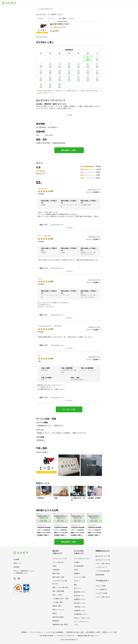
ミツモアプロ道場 (101, 593)
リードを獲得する (101, 589)
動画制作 (77, 573)
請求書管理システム (80, 614)
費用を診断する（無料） (69, 150)
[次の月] (100, 50)
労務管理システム (80, 611)
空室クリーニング (58, 610)
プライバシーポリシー (36, 632)
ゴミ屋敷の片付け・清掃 (60, 599)
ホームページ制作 (80, 577)
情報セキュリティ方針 (110, 632)
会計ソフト (78, 588)
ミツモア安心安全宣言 (103, 571)
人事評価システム (80, 607)
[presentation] (41, 19)
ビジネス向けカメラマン (82, 559)
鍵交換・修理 (57, 606)
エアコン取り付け (58, 562)
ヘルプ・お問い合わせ (103, 564)
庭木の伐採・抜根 (58, 577)
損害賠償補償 (100, 575)
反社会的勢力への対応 (93, 632)
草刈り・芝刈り (58, 595)
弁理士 (76, 570)
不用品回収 (56, 570)
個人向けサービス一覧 (103, 556)
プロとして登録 (101, 586)
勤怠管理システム (80, 592)
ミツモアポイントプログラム (65, 636)
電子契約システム (80, 603)
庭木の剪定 (56, 573)
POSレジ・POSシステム (82, 618)
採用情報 (16, 567)
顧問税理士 (56, 621)
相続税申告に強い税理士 (60, 625)
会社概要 (16, 559)
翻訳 (75, 585)
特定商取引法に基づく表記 (75, 632)
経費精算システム (80, 599)
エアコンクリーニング (60, 559)
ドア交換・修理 (58, 602)
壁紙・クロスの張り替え (60, 587)
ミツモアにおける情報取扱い (55, 632)
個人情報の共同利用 (47, 636)
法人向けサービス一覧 (103, 560)
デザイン (77, 581)
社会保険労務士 (79, 566)
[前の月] (38, 50)
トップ (38, 9)
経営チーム (17, 563)
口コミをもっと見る (69, 409)
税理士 (55, 613)
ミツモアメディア (101, 567)
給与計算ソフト (79, 596)
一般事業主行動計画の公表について (88, 636)
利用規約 (24, 632)
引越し (55, 566)
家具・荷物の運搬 (58, 591)
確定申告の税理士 (58, 617)
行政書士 (77, 562)
